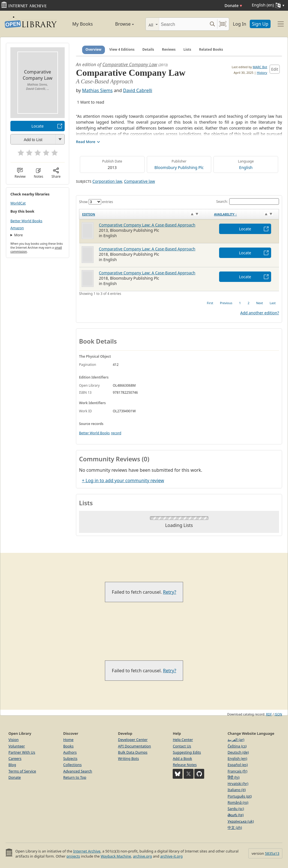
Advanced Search (78, 771)
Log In (239, 24)
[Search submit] (212, 24)
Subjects (70, 758)
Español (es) (238, 765)
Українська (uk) (241, 821)
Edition (89, 214)
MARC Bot (260, 67)
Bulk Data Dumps (133, 752)
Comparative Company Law (130, 64)
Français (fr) (237, 771)
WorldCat (18, 203)
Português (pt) (240, 796)
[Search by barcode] (223, 24)
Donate (233, 5)
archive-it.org (172, 856)
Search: (248, 202)
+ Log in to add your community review (123, 480)
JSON (278, 714)
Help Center (183, 740)
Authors (70, 752)
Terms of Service (22, 771)
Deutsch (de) (238, 752)
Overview (94, 49)
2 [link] (248, 303)
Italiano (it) (237, 790)
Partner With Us (22, 752)
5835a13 (272, 853)
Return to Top (75, 777)
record (116, 433)
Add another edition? (260, 313)
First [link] (210, 303)
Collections (73, 765)
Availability (225, 214)
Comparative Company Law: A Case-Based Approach (147, 225)
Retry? (170, 592)
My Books (83, 24)
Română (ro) (238, 802)
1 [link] (240, 303)
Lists (187, 49)
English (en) (237, 758)
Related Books (211, 49)
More (18, 235)
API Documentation (135, 746)
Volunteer (17, 746)
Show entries (96, 202)
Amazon (17, 228)
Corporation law (107, 181)
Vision (13, 740)
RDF (269, 714)
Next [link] (260, 303)
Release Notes (185, 765)
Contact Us (182, 746)
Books (68, 746)
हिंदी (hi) (233, 777)
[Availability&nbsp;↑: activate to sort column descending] (245, 214)
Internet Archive (87, 851)
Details (148, 49)
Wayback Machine (116, 856)
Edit (275, 69)
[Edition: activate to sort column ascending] (145, 214)
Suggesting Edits (187, 752)
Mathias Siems (97, 90)
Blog (12, 765)
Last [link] (273, 303)
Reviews (169, 49)
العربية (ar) (236, 740)
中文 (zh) (235, 827)
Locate (38, 126)
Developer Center (133, 740)
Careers (15, 758)
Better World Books (26, 221)
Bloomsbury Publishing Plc (179, 167)
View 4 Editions (122, 49)
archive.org (142, 856)
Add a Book (182, 758)
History (262, 73)
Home (68, 740)
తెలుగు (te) (236, 815)
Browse (119, 24)
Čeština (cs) (237, 746)
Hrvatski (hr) (238, 784)
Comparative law (139, 181)
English (246, 167)
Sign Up (260, 24)
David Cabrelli (138, 90)
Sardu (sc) (236, 809)
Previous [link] (226, 303)
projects (73, 856)
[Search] (183, 24)
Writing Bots (129, 758)
